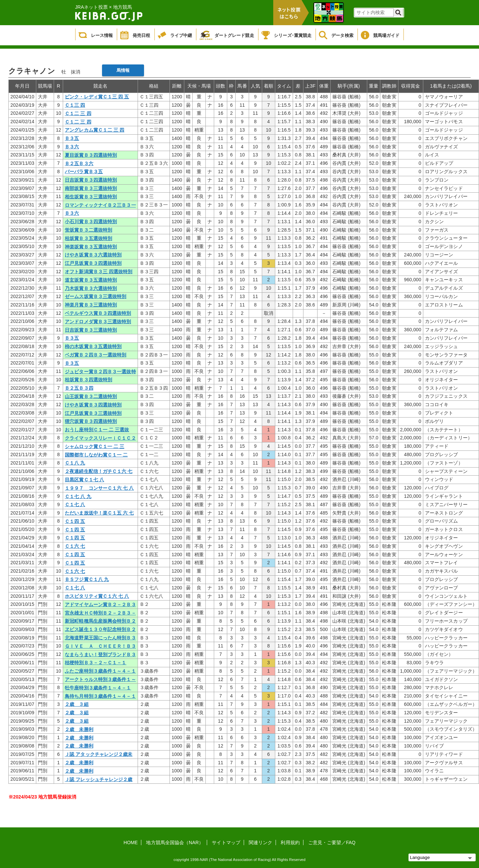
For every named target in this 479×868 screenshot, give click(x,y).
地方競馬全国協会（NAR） (175, 842)
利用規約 (290, 842)
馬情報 (123, 70)
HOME (131, 842)
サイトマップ (226, 842)
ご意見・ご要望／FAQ (332, 842)
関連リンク (261, 842)
